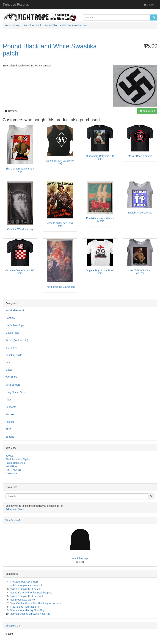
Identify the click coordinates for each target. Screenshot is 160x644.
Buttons (10, 437)
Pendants (11, 407)
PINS (8, 429)
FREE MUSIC (13, 470)
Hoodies (10, 318)
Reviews (11, 111)
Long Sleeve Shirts (16, 392)
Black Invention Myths (18, 459)
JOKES (10, 456)
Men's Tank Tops (15, 325)
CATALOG (11, 473)
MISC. (9, 370)
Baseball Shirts (14, 355)
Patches (10, 422)
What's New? (13, 520)
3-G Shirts (11, 348)
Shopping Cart (13, 626)
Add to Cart (147, 111)
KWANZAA (12, 466)
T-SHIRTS (11, 377)
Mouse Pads (12, 333)
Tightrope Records (16, 5)
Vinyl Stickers (13, 385)
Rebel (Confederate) (17, 340)
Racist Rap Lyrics (15, 463)
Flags (9, 400)
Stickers (10, 414)
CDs (8, 362)
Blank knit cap (80, 558)
